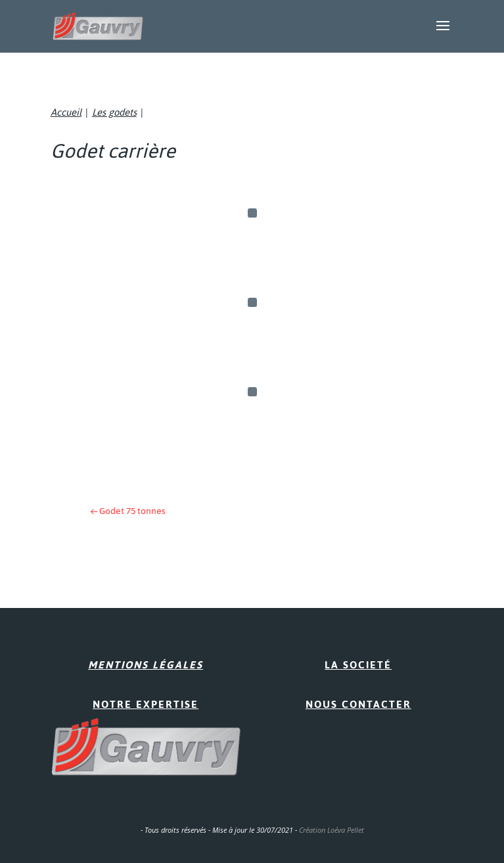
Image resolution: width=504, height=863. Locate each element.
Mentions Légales (146, 665)
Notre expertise (146, 704)
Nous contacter (358, 704)
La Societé (358, 665)
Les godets (114, 112)
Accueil (66, 112)
